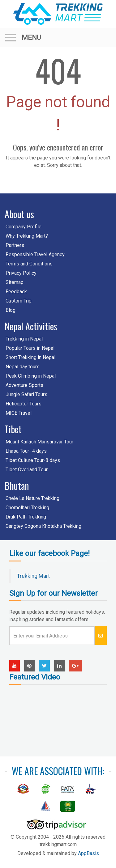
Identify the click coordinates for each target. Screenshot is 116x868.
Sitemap (15, 282)
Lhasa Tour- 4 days (26, 451)
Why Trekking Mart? (27, 236)
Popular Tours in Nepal (30, 348)
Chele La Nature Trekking (32, 498)
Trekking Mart (33, 576)
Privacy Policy (21, 273)
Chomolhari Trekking (27, 508)
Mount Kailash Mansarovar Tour (39, 442)
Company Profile (24, 227)
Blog (11, 310)
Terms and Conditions (29, 264)
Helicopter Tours (24, 404)
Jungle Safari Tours (26, 394)
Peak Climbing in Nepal (31, 376)
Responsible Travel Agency (35, 254)
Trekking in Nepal (24, 339)
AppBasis (88, 853)
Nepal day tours (23, 367)
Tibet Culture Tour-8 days (33, 460)
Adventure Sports (24, 385)
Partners (15, 245)
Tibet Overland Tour (27, 470)
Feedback (16, 292)
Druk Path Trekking (26, 517)
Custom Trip (19, 301)
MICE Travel (19, 413)
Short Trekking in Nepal (30, 357)
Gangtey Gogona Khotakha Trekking (43, 526)
